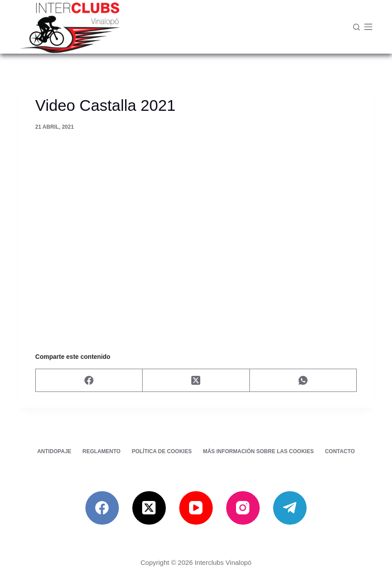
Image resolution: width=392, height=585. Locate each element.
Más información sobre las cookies (258, 451)
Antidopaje (54, 451)
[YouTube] (196, 508)
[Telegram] (290, 508)
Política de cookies (162, 451)
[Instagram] (243, 508)
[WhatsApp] (303, 381)
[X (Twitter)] (196, 381)
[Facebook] (89, 381)
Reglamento (102, 451)
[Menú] (368, 27)
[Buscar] (356, 27)
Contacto (340, 451)
